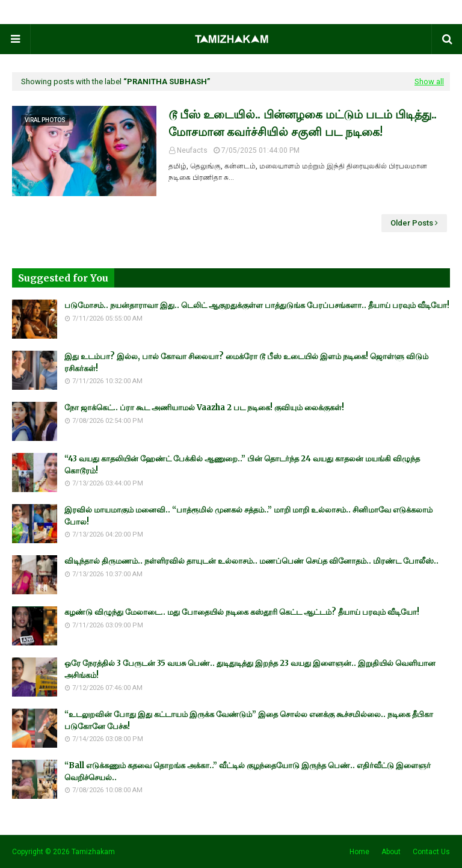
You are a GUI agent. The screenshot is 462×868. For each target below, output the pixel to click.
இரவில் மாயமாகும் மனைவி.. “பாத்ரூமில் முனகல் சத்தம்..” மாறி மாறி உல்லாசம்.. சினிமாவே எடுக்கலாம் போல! (248, 516)
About (391, 852)
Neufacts (192, 150)
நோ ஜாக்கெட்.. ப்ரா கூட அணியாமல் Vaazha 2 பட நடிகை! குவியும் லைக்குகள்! (204, 408)
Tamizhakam (93, 852)
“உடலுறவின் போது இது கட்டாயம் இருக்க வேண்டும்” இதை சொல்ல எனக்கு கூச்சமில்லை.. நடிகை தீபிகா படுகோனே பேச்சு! (249, 720)
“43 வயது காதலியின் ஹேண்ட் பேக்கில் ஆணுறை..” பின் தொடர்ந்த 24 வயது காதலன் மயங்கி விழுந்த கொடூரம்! (242, 465)
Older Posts (412, 223)
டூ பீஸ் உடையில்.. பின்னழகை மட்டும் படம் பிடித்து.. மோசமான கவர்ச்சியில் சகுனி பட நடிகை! (303, 123)
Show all (429, 82)
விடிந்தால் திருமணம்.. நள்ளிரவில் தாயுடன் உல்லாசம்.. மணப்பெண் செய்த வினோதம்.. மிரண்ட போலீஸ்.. (251, 561)
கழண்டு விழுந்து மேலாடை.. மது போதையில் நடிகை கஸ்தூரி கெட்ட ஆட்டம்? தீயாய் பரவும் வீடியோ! (242, 612)
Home (359, 852)
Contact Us (431, 852)
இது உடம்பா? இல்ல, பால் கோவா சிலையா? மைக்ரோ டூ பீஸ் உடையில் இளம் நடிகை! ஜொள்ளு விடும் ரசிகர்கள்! (246, 362)
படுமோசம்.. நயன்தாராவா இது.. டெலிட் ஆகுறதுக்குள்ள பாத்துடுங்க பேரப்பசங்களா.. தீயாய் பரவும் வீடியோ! (257, 305)
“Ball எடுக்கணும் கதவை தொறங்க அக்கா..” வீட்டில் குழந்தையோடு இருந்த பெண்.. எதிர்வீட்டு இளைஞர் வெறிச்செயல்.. (248, 771)
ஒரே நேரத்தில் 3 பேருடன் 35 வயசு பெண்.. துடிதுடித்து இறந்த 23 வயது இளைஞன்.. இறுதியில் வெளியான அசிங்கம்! (250, 669)
